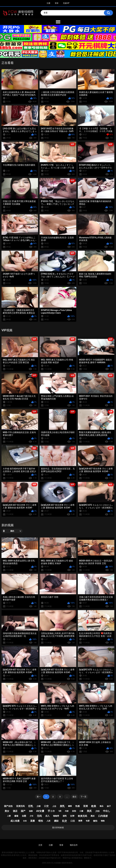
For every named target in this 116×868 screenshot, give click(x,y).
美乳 (62, 806)
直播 (32, 821)
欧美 (94, 806)
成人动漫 (15, 821)
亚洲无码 (20, 806)
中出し (107, 811)
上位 (54, 806)
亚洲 (85, 806)
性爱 (88, 821)
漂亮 (65, 816)
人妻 (9, 816)
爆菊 (16, 816)
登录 (57, 3)
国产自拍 (8, 806)
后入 (47, 816)
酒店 (15, 811)
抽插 (31, 811)
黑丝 (93, 816)
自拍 (74, 811)
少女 (32, 816)
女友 (25, 821)
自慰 (24, 816)
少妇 (97, 811)
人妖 (48, 821)
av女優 (40, 811)
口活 (73, 821)
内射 (67, 811)
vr (60, 811)
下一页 (83, 797)
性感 (77, 806)
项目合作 (74, 845)
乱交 (64, 821)
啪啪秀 (56, 816)
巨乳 (31, 806)
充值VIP (66, 3)
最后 (74, 797)
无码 (39, 816)
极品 (101, 806)
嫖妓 (56, 821)
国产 (23, 811)
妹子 (109, 806)
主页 (40, 845)
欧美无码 (82, 816)
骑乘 (80, 821)
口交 (46, 806)
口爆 (81, 811)
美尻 (89, 811)
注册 (48, 3)
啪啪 (103, 821)
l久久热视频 (56, 863)
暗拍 (41, 821)
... (67, 797)
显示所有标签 (58, 828)
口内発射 (103, 816)
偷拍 (95, 821)
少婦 (39, 806)
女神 (72, 816)
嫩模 (70, 806)
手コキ (51, 811)
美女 (7, 811)
